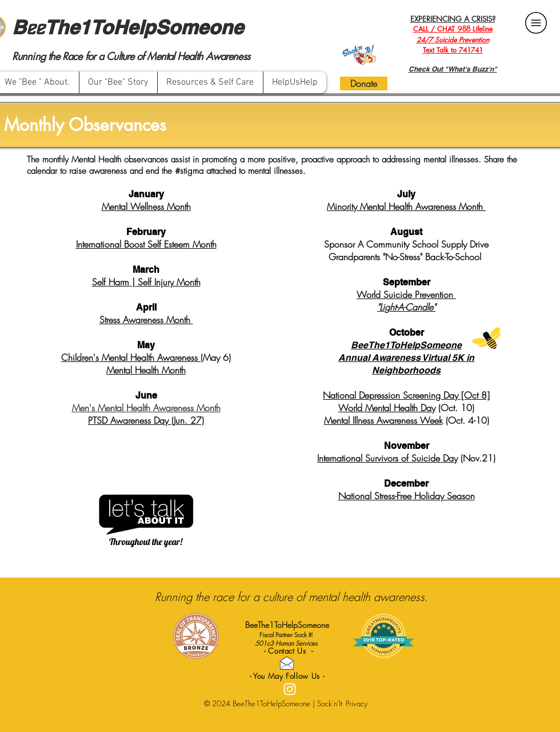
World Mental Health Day (387, 408)
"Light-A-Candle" (406, 307)
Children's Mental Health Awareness (131, 357)
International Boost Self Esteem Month (146, 244)
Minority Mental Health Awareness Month (406, 206)
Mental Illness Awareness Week (383, 420)
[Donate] (364, 83)
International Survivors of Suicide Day (387, 458)
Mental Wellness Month (146, 206)
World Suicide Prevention (406, 295)
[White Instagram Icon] (290, 689)
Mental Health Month (146, 370)
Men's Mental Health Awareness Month (146, 408)
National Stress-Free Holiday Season (407, 496)
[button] (210, 82)
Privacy (357, 703)
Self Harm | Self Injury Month (146, 282)
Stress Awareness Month (146, 320)
